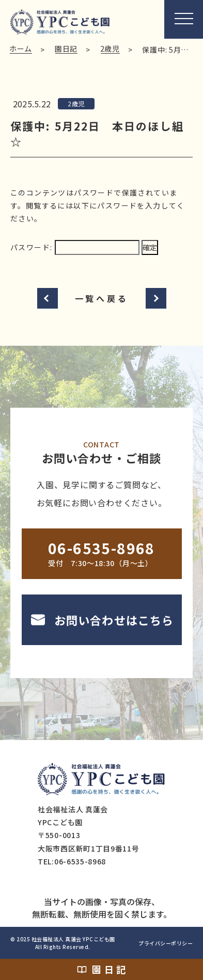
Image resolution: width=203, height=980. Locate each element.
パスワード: (75, 247)
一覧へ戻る (102, 298)
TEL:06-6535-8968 (72, 861)
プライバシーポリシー (166, 943)
